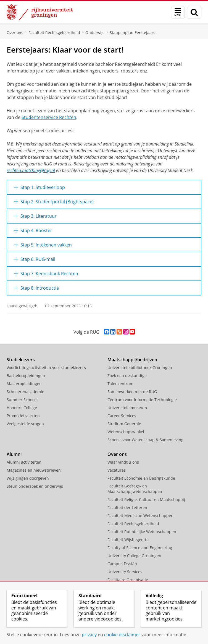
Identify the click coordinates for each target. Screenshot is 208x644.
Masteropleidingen (24, 384)
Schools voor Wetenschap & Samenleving (145, 440)
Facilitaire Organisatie (128, 580)
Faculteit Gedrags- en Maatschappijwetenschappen (135, 489)
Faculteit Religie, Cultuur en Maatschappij (146, 499)
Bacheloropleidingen (26, 376)
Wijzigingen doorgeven (28, 478)
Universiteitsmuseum (127, 408)
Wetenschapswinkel (126, 432)
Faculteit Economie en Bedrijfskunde (141, 478)
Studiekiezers (21, 360)
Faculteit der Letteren (127, 507)
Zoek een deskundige (127, 376)
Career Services (122, 416)
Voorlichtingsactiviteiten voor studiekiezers (46, 368)
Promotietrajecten (23, 416)
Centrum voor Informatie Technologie (142, 400)
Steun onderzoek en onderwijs (35, 486)
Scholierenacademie (25, 392)
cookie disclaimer (122, 635)
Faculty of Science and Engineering (140, 548)
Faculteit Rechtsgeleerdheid (54, 33)
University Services (125, 572)
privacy (89, 635)
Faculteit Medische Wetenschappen (140, 516)
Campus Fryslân (122, 564)
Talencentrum (120, 384)
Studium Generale (124, 424)
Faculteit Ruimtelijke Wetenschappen (142, 532)
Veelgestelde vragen (25, 424)
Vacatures (117, 470)
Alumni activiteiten (24, 462)
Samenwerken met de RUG (132, 392)
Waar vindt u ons (123, 462)
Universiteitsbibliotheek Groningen (140, 368)
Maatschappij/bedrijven (132, 360)
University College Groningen (134, 556)
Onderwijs (95, 33)
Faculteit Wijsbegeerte (128, 540)
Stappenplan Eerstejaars (132, 33)
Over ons (15, 33)
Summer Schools (22, 400)
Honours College (22, 408)
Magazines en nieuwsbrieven (34, 470)
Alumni (14, 454)
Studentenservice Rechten (49, 117)
